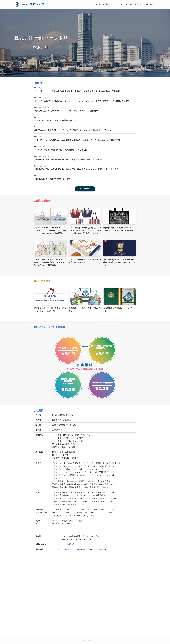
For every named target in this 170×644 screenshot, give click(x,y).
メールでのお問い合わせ (68, 544)
